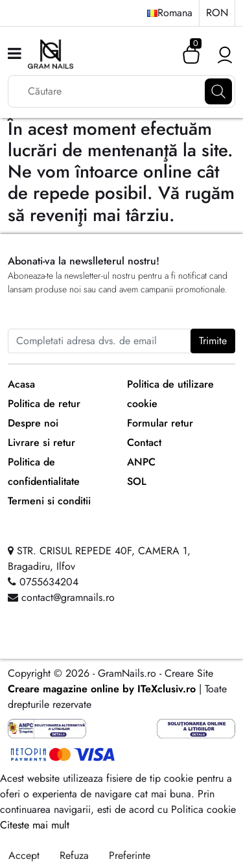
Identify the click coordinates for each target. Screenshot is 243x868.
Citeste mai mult (35, 825)
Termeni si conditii (49, 501)
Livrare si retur (41, 442)
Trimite (213, 341)
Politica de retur (44, 404)
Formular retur (160, 423)
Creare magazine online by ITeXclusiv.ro (102, 689)
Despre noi (33, 423)
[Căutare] (218, 91)
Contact (144, 442)
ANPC (141, 462)
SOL (137, 481)
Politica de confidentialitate (44, 472)
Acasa (21, 384)
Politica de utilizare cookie (170, 394)
